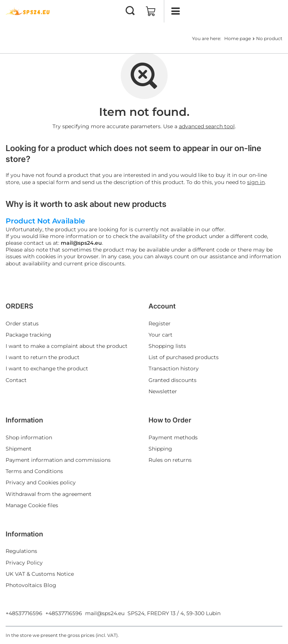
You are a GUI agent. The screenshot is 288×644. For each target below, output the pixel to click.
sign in (256, 182)
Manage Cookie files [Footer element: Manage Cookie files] (32, 505)
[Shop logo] (28, 11)
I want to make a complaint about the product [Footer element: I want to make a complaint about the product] (67, 346)
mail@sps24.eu (105, 613)
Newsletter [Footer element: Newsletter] (163, 391)
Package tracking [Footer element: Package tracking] (28, 335)
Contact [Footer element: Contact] (16, 380)
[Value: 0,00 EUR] (151, 11)
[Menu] (175, 11)
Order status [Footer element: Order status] (22, 323)
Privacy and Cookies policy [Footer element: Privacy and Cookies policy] (41, 482)
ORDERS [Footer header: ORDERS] (19, 306)
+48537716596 (24, 613)
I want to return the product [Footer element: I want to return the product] (43, 357)
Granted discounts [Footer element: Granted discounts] (172, 380)
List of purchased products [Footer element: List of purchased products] (184, 357)
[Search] (130, 11)
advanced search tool (207, 126)
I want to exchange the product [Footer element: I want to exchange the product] (47, 368)
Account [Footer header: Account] (162, 306)
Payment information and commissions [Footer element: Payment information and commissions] (58, 460)
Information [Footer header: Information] (24, 420)
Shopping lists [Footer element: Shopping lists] (167, 346)
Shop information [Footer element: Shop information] (29, 437)
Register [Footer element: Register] (160, 323)
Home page (238, 38)
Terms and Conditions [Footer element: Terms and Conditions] (34, 471)
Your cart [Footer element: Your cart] (160, 335)
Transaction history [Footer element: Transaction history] (174, 368)
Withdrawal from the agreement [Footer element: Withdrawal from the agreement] (49, 494)
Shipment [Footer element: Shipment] (19, 449)
